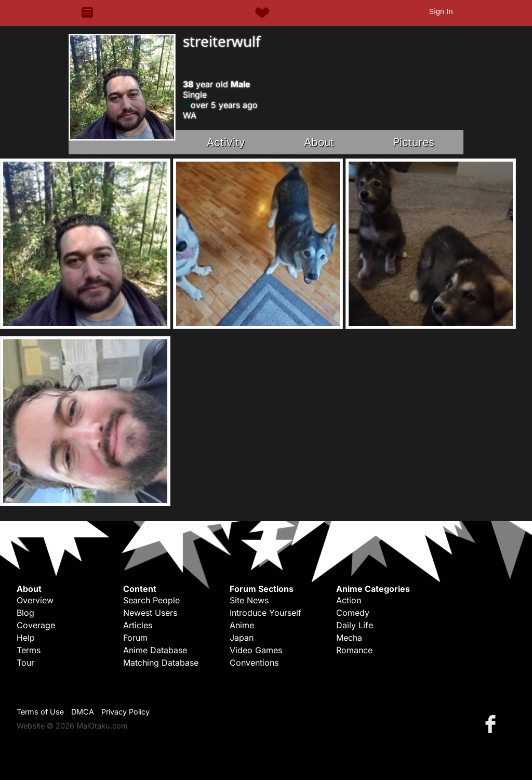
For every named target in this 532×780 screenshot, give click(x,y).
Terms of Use (40, 712)
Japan (242, 638)
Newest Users (150, 613)
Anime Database (155, 650)
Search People (151, 600)
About (319, 142)
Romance (354, 650)
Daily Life (355, 625)
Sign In (441, 11)
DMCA (83, 712)
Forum (135, 638)
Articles (138, 625)
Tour (25, 663)
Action (349, 600)
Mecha (349, 638)
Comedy (353, 613)
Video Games (256, 650)
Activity (226, 142)
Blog (25, 613)
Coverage (36, 625)
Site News (249, 600)
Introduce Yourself (265, 613)
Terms (29, 650)
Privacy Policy (125, 712)
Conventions (254, 663)
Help (26, 638)
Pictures (414, 142)
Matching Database (161, 663)
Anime (242, 625)
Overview (35, 600)
